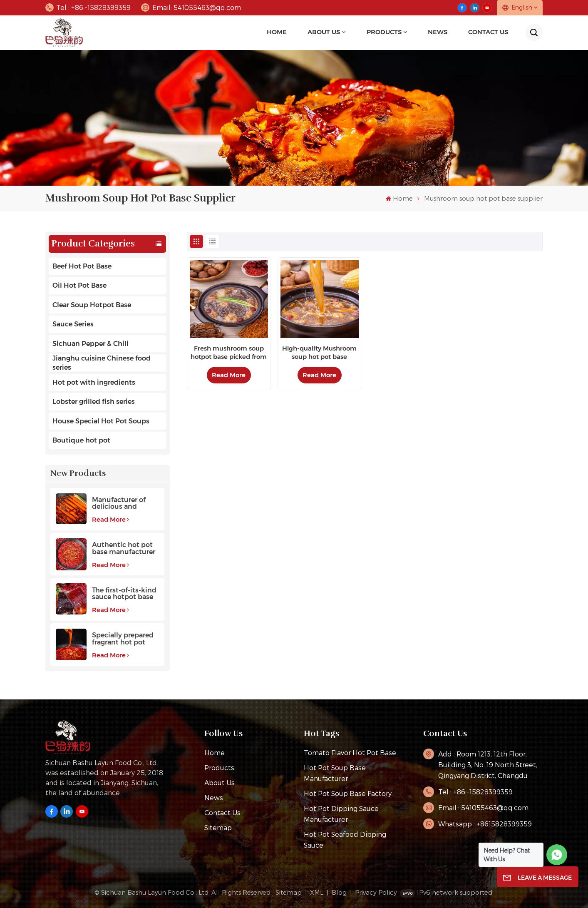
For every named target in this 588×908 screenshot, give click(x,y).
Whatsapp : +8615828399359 (485, 824)
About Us (324, 32)
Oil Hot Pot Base (79, 285)
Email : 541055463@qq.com (483, 807)
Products (384, 32)
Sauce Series (73, 324)
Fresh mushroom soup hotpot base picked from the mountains (229, 353)
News (214, 797)
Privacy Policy (376, 892)
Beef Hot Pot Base (82, 266)
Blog (339, 892)
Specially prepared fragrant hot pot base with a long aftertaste (123, 639)
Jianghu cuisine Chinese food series (102, 363)
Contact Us (488, 32)
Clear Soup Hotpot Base (92, 305)
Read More (110, 519)
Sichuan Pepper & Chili (91, 344)
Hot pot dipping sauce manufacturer (341, 814)
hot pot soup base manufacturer (335, 773)
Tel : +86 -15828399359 (88, 7)
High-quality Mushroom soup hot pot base (319, 352)
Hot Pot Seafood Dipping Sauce (345, 840)
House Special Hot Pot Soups (101, 421)
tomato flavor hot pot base (350, 753)
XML (317, 892)
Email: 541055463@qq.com (191, 7)
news (438, 32)
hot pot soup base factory (348, 793)
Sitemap (218, 827)
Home (277, 32)
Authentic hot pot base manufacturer (124, 549)
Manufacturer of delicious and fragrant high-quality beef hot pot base (125, 504)
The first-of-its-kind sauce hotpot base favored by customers (124, 594)
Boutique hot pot (81, 440)
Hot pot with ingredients (94, 382)
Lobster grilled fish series (94, 402)
